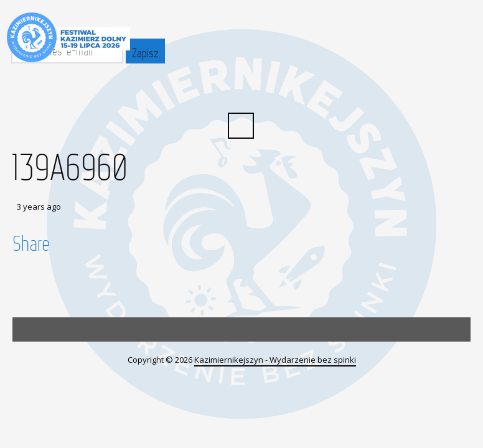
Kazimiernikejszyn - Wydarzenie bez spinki (275, 360)
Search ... (241, 126)
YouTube (255, 91)
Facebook (227, 91)
